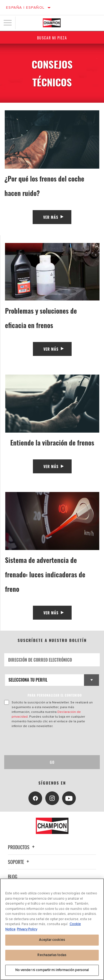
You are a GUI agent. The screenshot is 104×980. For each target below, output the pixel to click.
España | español (25, 7)
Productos (22, 847)
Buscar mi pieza (52, 38)
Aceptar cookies (52, 940)
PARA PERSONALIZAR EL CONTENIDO (55, 695)
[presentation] (48, 742)
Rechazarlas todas (52, 955)
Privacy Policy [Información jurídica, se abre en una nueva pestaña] (27, 929)
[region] (52, 929)
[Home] (52, 23)
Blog (13, 877)
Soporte (19, 862)
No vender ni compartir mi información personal (52, 970)
